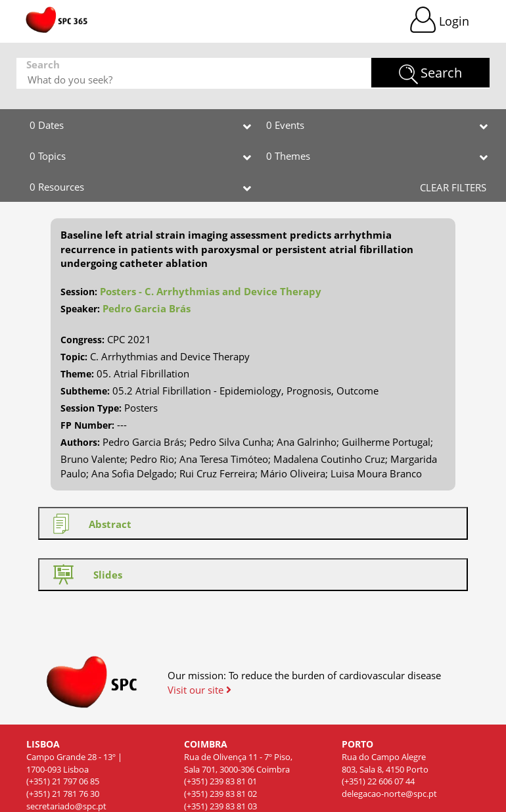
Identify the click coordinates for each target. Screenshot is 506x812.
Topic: (74, 357)
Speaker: (80, 309)
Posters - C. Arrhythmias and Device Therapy (211, 291)
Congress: (82, 340)
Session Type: (91, 408)
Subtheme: (85, 391)
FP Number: (87, 425)
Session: (79, 292)
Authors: (80, 442)
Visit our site (199, 690)
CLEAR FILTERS (453, 187)
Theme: (77, 374)
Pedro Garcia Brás (147, 308)
